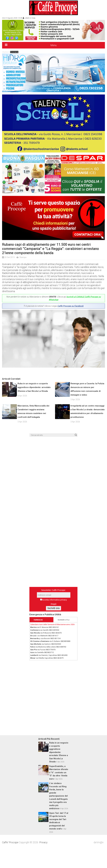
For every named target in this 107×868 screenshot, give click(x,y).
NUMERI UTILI (64, 638)
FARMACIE (38, 638)
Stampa (23, 257)
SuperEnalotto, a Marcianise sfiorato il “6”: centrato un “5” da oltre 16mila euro (59, 791)
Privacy (43, 861)
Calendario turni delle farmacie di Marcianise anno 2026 (52, 643)
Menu (53, 45)
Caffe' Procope (10, 861)
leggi (53, 622)
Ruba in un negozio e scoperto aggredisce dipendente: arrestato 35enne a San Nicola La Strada (34, 405)
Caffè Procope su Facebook (70, 306)
